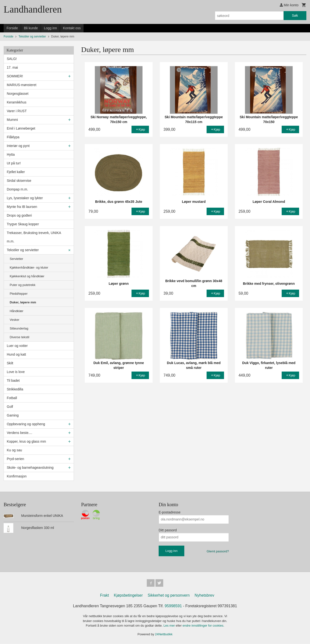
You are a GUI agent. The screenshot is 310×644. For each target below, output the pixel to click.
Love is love (16, 372)
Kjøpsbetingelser (128, 596)
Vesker (15, 320)
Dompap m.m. (17, 189)
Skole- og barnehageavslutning (30, 468)
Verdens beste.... (19, 433)
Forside (12, 28)
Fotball (12, 398)
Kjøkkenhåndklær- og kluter (29, 267)
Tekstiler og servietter (23, 250)
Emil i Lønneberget (21, 128)
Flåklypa (13, 137)
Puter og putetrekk (23, 285)
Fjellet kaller (16, 172)
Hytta (11, 154)
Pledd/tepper (19, 294)
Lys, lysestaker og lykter (25, 198)
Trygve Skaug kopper (23, 224)
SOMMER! (15, 76)
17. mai (12, 67)
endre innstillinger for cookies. (203, 626)
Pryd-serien (15, 459)
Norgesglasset (18, 94)
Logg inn (50, 28)
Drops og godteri (19, 215)
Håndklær (16, 311)
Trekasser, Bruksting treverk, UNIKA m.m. (34, 237)
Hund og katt (16, 354)
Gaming (13, 415)
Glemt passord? (218, 551)
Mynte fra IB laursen (22, 207)
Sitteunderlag (19, 328)
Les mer (170, 626)
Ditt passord (168, 530)
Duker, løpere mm (23, 302)
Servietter (16, 259)
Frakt (104, 596)
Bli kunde (31, 28)
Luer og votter (17, 346)
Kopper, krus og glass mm (26, 441)
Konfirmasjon (17, 476)
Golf (10, 407)
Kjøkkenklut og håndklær (27, 276)
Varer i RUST (17, 111)
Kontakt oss (72, 28)
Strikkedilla (15, 389)
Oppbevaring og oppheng (26, 424)
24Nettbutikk (164, 634)
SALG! (12, 59)
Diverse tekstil (19, 337)
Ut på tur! (14, 163)
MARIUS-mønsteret (22, 85)
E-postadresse (170, 512)
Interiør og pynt (18, 146)
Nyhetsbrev (205, 596)
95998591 (173, 606)
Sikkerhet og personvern (169, 596)
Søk (295, 15)
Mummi (12, 120)
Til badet (13, 381)
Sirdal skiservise (19, 181)
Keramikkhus (17, 102)
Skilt (10, 363)
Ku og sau (14, 450)
